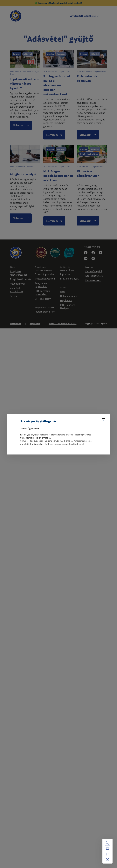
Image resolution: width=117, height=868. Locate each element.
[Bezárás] (103, 420)
